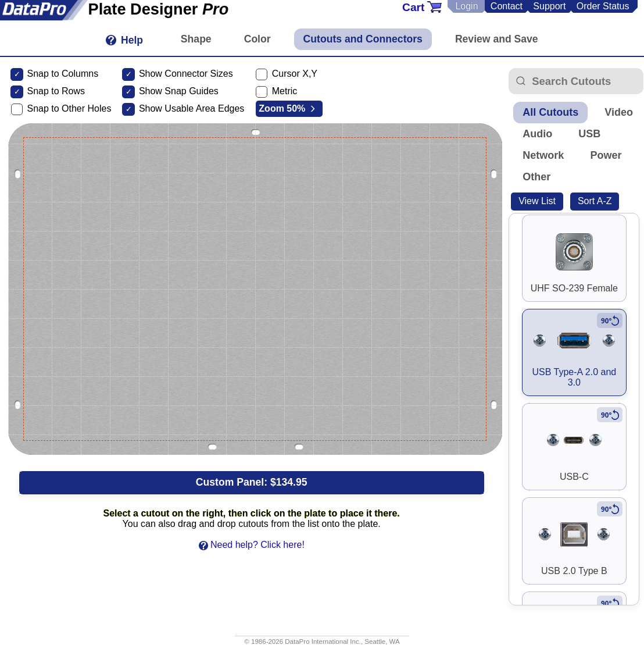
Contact (507, 6)
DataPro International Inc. (323, 642)
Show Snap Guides (179, 91)
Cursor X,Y (295, 74)
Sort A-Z (595, 201)
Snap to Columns (62, 74)
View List (537, 201)
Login (466, 6)
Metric (285, 91)
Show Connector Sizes (186, 74)
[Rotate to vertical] (610, 320)
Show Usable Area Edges (192, 108)
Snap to (43, 91)
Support (549, 6)
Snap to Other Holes (69, 108)
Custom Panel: (252, 482)
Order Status (603, 6)
